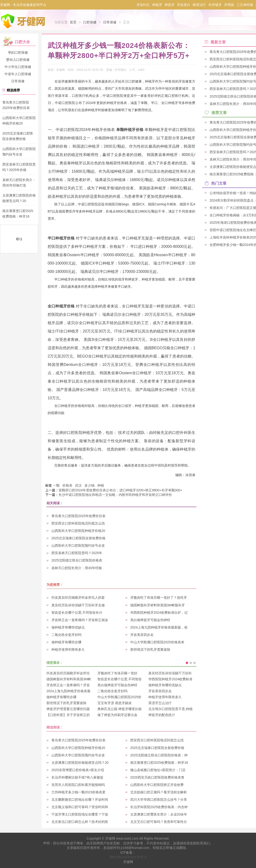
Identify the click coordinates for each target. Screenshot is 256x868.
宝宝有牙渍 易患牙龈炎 (115, 703)
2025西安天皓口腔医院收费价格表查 (157, 777)
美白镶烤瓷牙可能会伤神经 (150, 620)
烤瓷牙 (170, 5)
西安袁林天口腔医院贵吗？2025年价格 (80, 553)
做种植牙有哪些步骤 (66, 642)
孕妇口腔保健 (18, 52)
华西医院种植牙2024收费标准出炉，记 (159, 613)
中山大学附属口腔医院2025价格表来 (157, 642)
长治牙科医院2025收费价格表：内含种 (159, 807)
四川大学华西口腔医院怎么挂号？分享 (159, 800)
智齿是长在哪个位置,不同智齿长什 (77, 613)
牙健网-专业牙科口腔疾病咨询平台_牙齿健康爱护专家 (23, 21)
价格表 (67, 485)
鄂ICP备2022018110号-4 (128, 857)
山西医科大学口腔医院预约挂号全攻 (78, 546)
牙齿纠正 (143, 5)
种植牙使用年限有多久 (68, 650)
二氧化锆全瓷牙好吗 (66, 635)
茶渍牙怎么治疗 (160, 703)
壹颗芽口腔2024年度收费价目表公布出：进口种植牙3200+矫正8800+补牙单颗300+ (120, 490)
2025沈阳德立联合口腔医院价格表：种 (80, 560)
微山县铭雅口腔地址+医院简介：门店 (158, 770)
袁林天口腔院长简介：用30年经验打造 (80, 568)
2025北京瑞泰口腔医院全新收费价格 (78, 538)
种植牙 (157, 5)
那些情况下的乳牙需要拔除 (150, 650)
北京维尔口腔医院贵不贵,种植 (171, 709)
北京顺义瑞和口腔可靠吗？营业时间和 (80, 807)
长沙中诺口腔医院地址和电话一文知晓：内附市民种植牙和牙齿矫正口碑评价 (115, 495)
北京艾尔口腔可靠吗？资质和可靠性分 (159, 822)
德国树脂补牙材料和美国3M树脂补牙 (158, 605)
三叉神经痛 (245, 5)
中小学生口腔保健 (18, 67)
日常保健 (110, 22)
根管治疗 (199, 5)
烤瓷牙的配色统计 (162, 715)
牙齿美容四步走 (142, 635)
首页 (73, 22)
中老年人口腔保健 (18, 74)
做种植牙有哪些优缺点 (68, 627)
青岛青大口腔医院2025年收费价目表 (78, 516)
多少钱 (90, 485)
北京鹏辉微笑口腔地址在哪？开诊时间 (80, 800)
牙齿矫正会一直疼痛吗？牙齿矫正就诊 (80, 620)
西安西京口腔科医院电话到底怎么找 (78, 523)
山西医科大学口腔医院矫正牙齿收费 (157, 785)
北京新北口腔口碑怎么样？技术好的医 (80, 822)
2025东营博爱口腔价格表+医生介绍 (78, 770)
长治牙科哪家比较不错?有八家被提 (77, 777)
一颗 (56, 485)
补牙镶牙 (215, 5)
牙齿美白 (184, 5)
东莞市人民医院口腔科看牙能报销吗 (78, 785)
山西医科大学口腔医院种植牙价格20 (78, 531)
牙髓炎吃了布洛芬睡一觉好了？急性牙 (159, 598)
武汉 (78, 485)
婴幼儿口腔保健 (18, 60)
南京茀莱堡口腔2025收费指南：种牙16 (159, 763)
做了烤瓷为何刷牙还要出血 (117, 715)
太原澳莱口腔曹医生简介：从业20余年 (159, 814)
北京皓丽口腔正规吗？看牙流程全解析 (159, 792)
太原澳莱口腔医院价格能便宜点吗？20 (80, 763)
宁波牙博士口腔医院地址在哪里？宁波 (80, 814)
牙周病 (229, 5)
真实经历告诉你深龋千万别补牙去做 (78, 605)
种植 (101, 485)
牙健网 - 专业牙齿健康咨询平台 (23, 5)
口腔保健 (90, 22)
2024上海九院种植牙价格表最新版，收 (159, 627)
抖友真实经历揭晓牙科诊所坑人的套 (78, 598)
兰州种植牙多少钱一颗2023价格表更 (78, 792)
